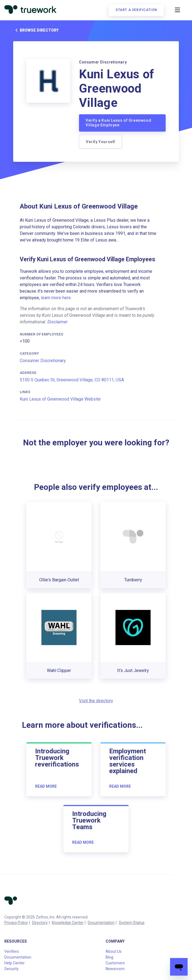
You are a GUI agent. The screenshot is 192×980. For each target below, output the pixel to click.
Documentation (101, 923)
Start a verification (136, 10)
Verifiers (12, 951)
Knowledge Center (68, 923)
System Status (132, 923)
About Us (114, 951)
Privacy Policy (16, 923)
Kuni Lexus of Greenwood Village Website (60, 399)
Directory (40, 923)
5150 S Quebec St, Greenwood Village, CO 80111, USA (72, 380)
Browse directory (36, 30)
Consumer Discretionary (43, 361)
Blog (109, 957)
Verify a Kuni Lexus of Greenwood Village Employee (118, 123)
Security (12, 969)
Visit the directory (96, 701)
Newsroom (115, 969)
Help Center (15, 963)
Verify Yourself (101, 142)
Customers (115, 963)
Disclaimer (57, 322)
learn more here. (56, 298)
